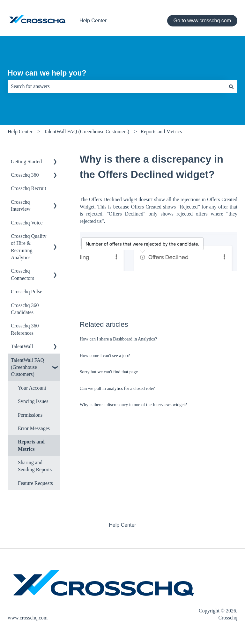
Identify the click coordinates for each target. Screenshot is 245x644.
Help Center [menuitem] (122, 525)
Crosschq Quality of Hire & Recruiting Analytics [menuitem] (29, 247)
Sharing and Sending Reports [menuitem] (35, 466)
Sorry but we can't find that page (109, 372)
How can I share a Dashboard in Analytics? (118, 339)
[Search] (231, 86)
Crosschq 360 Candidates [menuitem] (25, 309)
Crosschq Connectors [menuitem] (22, 274)
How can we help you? (47, 73)
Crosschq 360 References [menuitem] (25, 329)
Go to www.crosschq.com (202, 21)
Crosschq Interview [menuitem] (21, 205)
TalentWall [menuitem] (22, 346)
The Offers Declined (101, 199)
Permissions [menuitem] (30, 415)
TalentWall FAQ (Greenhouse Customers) (86, 132)
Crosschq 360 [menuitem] (25, 175)
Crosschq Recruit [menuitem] (29, 188)
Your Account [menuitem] (32, 388)
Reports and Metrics (161, 132)
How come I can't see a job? (105, 356)
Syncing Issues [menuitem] (33, 401)
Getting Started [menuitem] (26, 161)
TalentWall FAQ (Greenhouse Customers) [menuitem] (27, 367)
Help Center (93, 21)
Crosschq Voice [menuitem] (27, 223)
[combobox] (116, 86)
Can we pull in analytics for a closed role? (117, 388)
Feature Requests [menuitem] (35, 483)
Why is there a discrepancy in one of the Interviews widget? (133, 405)
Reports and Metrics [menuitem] (31, 445)
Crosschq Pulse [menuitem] (26, 292)
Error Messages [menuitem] (34, 428)
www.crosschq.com (28, 618)
